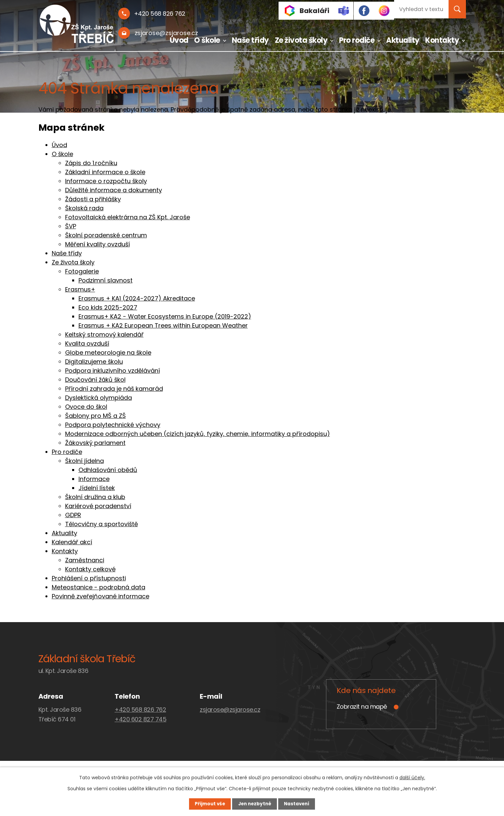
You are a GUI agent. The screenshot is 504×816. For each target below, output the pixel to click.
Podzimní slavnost (106, 280)
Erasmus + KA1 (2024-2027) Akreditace (137, 298)
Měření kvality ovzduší (98, 244)
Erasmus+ (80, 289)
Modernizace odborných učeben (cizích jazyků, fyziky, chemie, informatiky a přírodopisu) (198, 434)
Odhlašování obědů (108, 470)
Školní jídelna (85, 461)
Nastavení (301, 804)
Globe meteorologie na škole (108, 353)
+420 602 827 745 (140, 719)
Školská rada (84, 208)
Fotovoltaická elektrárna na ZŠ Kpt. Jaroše (128, 217)
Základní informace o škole (105, 172)
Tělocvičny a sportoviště (102, 524)
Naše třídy (250, 40)
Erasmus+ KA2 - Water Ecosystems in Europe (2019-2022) (165, 316)
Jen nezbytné (255, 804)
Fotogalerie (82, 271)
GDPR (73, 515)
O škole (207, 40)
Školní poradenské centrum (106, 235)
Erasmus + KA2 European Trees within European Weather (163, 325)
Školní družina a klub (95, 497)
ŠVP (71, 226)
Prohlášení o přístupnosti (89, 578)
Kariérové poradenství (98, 506)
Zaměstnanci (85, 560)
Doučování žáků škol (95, 380)
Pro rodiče (357, 40)
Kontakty (442, 40)
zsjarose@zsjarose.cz (230, 710)
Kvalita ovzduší (87, 343)
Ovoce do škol (86, 407)
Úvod (179, 40)
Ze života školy (301, 40)
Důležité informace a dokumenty (114, 190)
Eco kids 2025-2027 (108, 307)
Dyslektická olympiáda (99, 398)
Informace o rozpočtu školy (106, 181)
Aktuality (403, 40)
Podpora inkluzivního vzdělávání (113, 371)
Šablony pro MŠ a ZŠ (96, 416)
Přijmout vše (206, 804)
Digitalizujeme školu (94, 362)
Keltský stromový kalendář (104, 334)
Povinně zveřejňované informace (101, 596)
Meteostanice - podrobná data (99, 587)
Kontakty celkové (90, 569)
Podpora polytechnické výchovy (113, 425)
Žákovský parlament (95, 443)
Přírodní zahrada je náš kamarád (114, 389)
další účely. (412, 777)
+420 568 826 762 (140, 710)
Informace (94, 479)
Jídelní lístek (97, 488)
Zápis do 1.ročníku (91, 163)
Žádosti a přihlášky (93, 199)
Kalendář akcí (72, 542)
